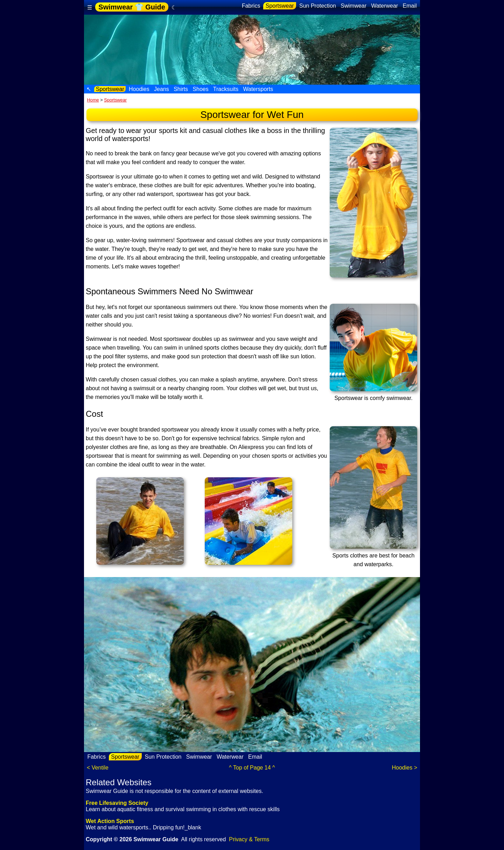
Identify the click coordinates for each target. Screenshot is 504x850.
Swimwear (354, 6)
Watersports (258, 89)
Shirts (181, 89)
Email (410, 6)
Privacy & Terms (249, 839)
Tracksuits (226, 89)
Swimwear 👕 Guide (132, 7)
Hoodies (139, 89)
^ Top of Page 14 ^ (252, 768)
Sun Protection (318, 6)
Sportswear (280, 6)
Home (93, 100)
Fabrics (251, 6)
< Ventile (98, 768)
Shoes (201, 89)
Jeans (162, 89)
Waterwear (385, 6)
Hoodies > (405, 768)
